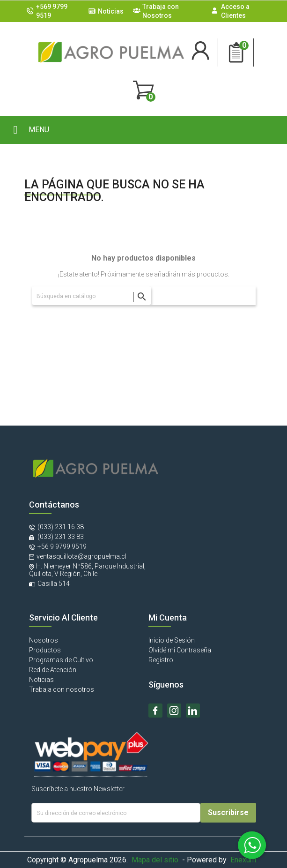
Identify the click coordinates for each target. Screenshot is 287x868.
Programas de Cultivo (61, 660)
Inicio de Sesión (172, 640)
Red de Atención (53, 670)
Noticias (111, 11)
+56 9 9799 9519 (62, 546)
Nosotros (44, 640)
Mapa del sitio (155, 860)
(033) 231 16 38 (61, 527)
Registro (161, 660)
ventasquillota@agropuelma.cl (81, 556)
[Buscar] (92, 296)
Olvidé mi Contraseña (180, 650)
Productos (45, 650)
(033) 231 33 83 (60, 537)
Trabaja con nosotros (62, 689)
